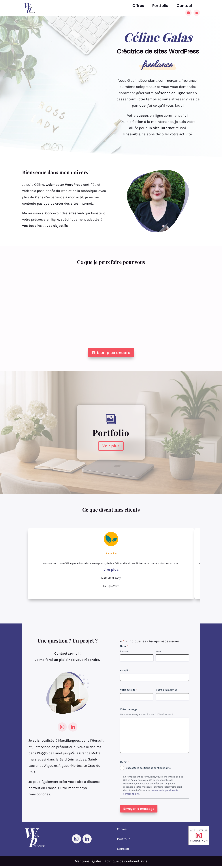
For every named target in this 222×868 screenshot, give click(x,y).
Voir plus (111, 446)
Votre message (130, 709)
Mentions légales (88, 861)
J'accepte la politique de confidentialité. (149, 768)
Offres (138, 6)
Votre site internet (166, 690)
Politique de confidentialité (126, 861)
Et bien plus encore (111, 353)
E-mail (125, 671)
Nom (158, 651)
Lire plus (111, 570)
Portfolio (160, 6)
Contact (185, 6)
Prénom (124, 651)
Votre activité (129, 690)
